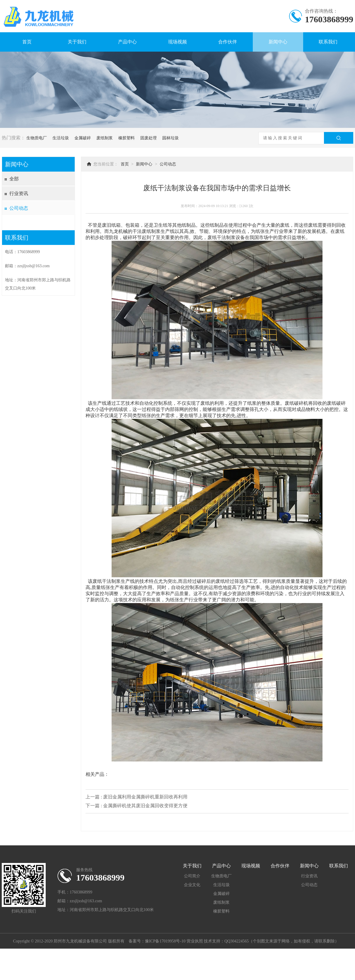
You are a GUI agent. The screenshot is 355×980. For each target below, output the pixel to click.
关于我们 (77, 42)
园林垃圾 (170, 138)
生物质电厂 (37, 138)
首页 (27, 42)
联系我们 (328, 42)
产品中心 (127, 42)
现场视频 (177, 42)
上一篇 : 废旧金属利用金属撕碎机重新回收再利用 (136, 797)
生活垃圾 (61, 138)
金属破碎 (83, 138)
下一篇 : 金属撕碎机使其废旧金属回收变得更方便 (136, 806)
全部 (14, 179)
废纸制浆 (105, 138)
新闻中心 (278, 42)
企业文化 (192, 885)
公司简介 (192, 876)
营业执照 (195, 941)
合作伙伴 (228, 42)
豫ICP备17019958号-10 (165, 941)
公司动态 (19, 208)
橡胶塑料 (127, 138)
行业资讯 (19, 193)
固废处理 (149, 138)
